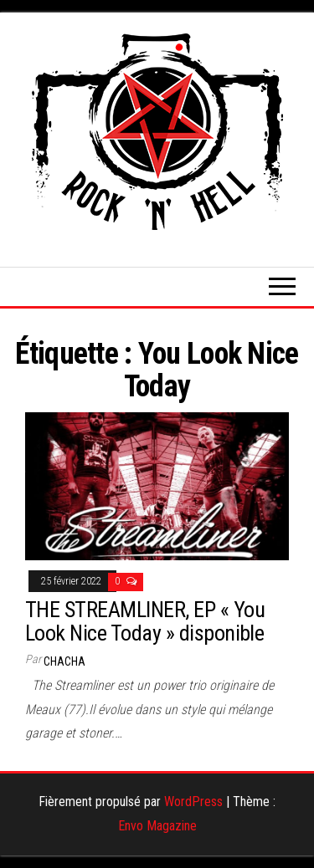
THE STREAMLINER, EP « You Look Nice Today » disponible (145, 622)
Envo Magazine (157, 826)
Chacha (64, 661)
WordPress (193, 802)
